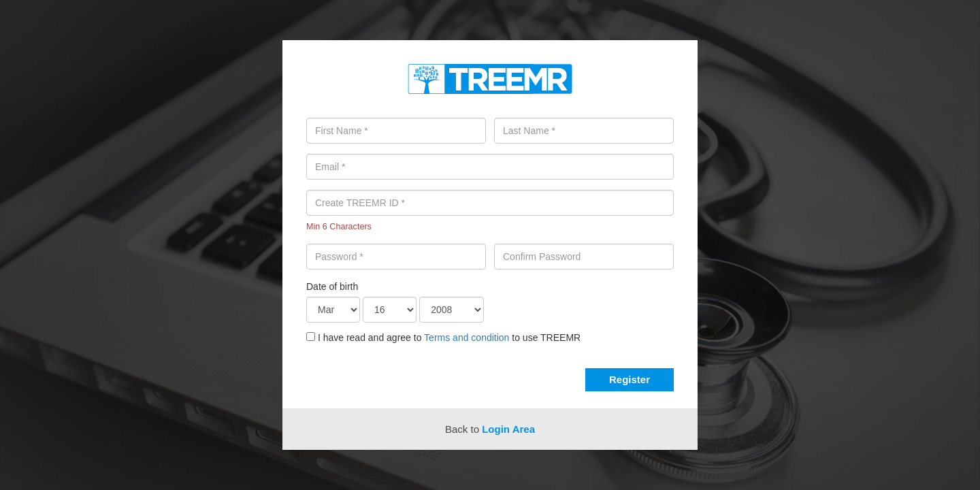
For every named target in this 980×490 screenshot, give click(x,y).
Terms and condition (467, 338)
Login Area (508, 429)
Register (630, 379)
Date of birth (332, 287)
